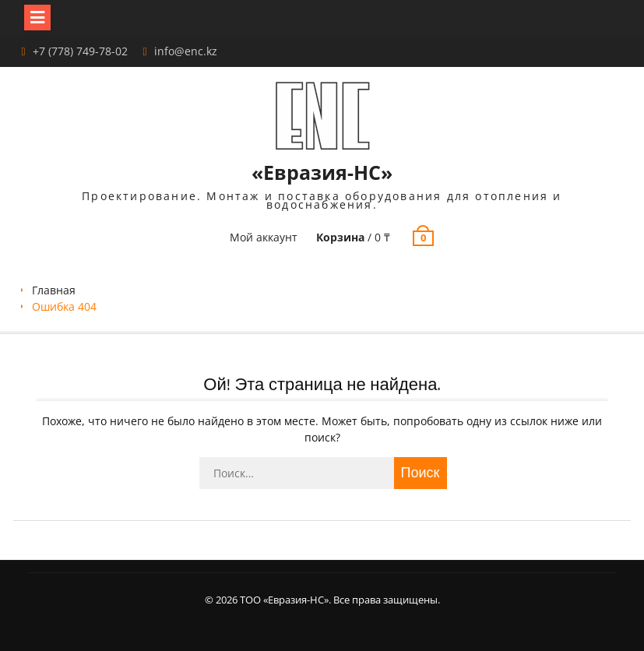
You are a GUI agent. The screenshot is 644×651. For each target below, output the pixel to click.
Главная (54, 290)
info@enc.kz (186, 51)
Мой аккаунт (264, 237)
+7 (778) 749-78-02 (80, 51)
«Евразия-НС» (322, 172)
